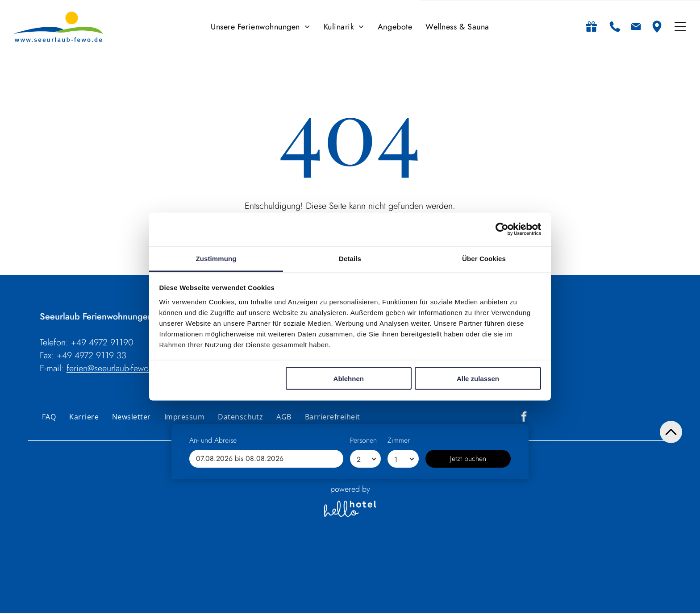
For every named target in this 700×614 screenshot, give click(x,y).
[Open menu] (680, 27)
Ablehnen (349, 379)
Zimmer (399, 575)
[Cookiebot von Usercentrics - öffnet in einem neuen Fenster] (502, 230)
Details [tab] (350, 259)
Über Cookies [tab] (484, 259)
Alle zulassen (478, 379)
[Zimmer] (403, 594)
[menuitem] (260, 27)
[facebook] (524, 418)
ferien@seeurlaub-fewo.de (113, 369)
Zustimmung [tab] (216, 259)
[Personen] (365, 594)
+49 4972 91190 (102, 343)
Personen (363, 575)
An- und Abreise (213, 575)
